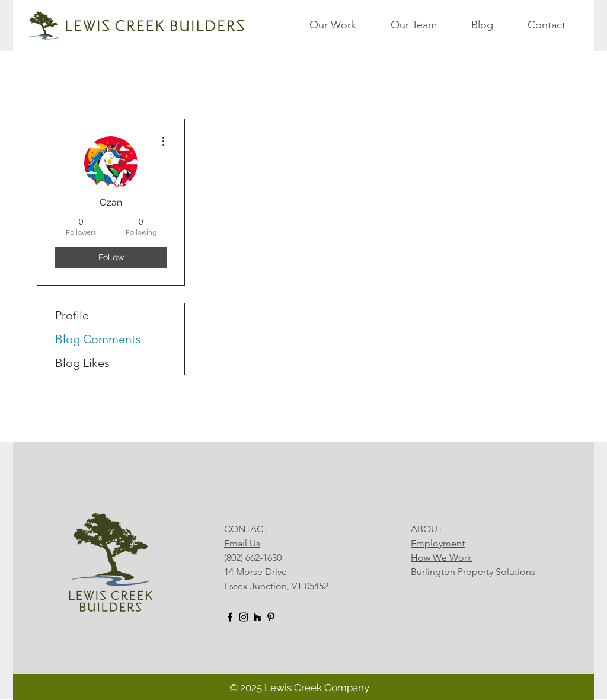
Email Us (242, 543)
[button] (344, 25)
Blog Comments (98, 339)
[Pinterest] (271, 617)
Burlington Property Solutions (473, 572)
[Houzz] (257, 617)
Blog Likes (82, 363)
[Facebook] (230, 617)
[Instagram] (244, 617)
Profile (72, 315)
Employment (438, 543)
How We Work (441, 557)
